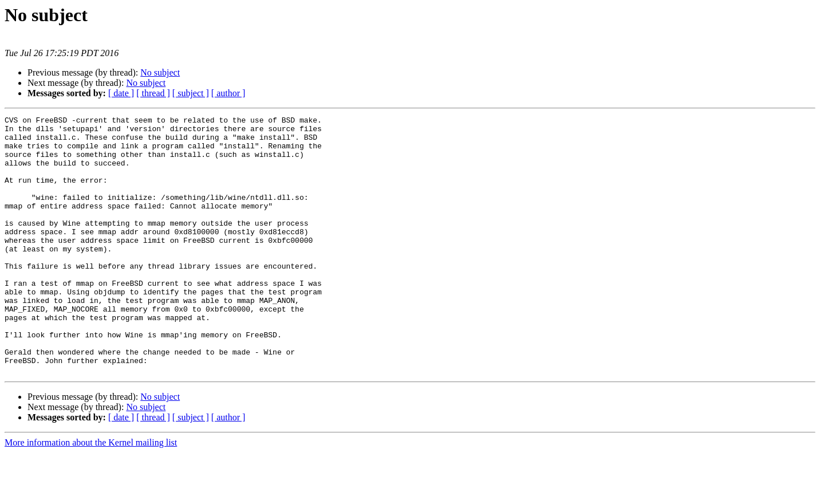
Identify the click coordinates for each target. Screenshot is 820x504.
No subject (160, 72)
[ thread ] (153, 93)
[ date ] (121, 93)
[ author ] (228, 93)
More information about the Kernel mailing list (91, 494)
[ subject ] (191, 93)
